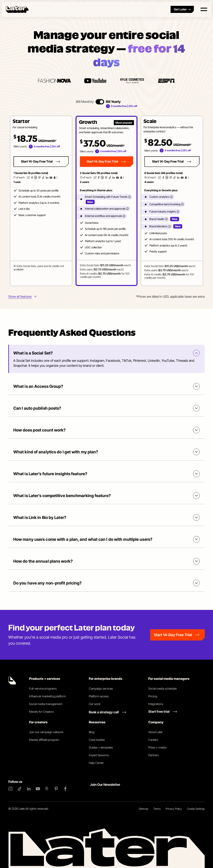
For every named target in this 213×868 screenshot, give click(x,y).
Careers (153, 740)
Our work (95, 704)
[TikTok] (20, 789)
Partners (154, 755)
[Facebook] (65, 789)
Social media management (46, 704)
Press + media (157, 747)
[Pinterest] (56, 789)
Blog (92, 732)
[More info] (129, 197)
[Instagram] (10, 789)
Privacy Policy (174, 809)
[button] (41, 201)
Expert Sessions (99, 755)
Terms (157, 809)
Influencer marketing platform (48, 696)
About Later (155, 732)
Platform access (99, 696)
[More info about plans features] (22, 297)
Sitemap (144, 809)
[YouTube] (38, 789)
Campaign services (101, 688)
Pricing (153, 696)
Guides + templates (101, 747)
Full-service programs (43, 688)
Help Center (96, 763)
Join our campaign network (46, 732)
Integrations (156, 704)
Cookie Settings (196, 809)
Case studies (97, 740)
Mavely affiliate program (44, 740)
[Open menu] (204, 9)
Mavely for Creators (41, 712)
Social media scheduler (163, 688)
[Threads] (47, 789)
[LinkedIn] (29, 789)
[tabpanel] (106, 201)
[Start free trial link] (163, 711)
